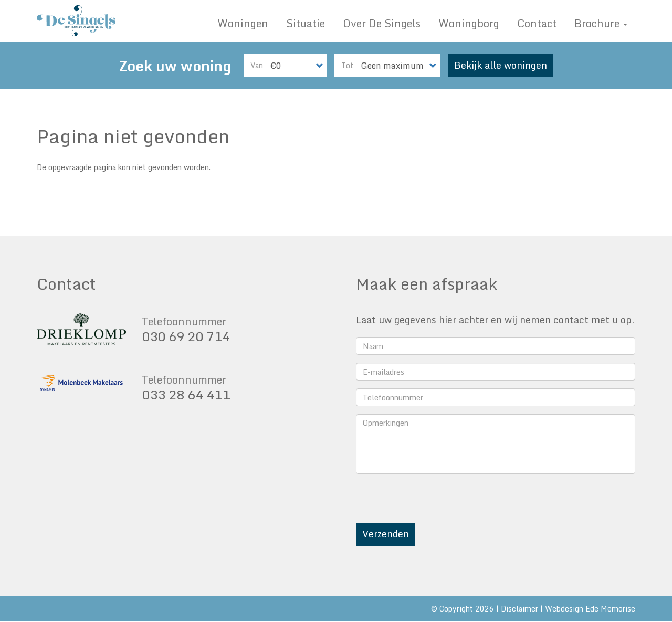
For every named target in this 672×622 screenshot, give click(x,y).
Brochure (601, 23)
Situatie (306, 23)
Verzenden (386, 534)
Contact (537, 23)
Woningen (243, 23)
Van (257, 65)
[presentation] (436, 502)
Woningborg (469, 23)
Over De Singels (382, 23)
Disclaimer (519, 609)
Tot (347, 65)
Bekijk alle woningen (501, 65)
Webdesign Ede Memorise (590, 609)
